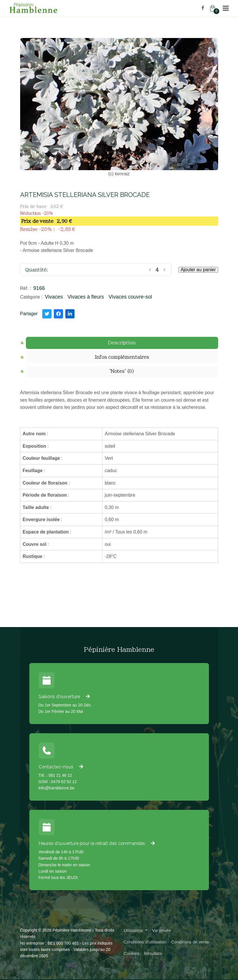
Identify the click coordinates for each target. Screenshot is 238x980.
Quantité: (37, 270)
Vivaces (54, 297)
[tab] (122, 343)
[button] (226, 8)
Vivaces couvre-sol (130, 297)
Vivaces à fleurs (86, 297)
